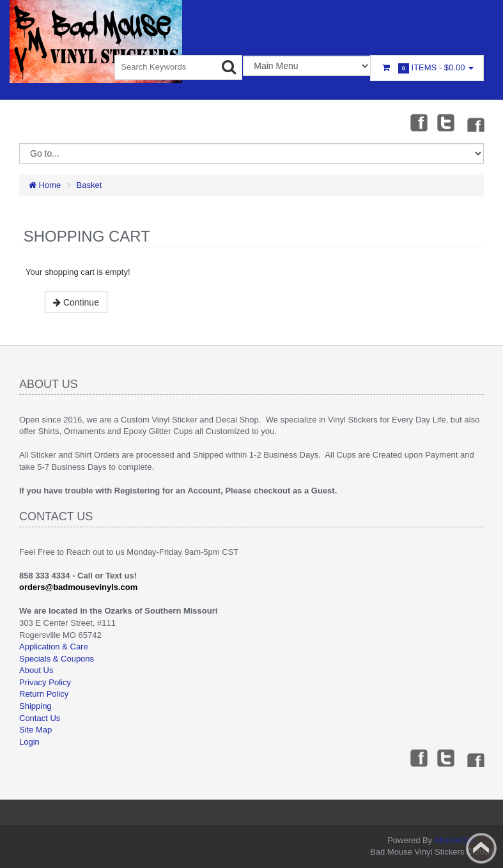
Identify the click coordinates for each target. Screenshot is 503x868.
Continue (76, 302)
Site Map (35, 730)
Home (45, 185)
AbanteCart (455, 840)
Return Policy (44, 694)
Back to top (481, 848)
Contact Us (40, 718)
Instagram (475, 122)
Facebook (418, 122)
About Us (36, 670)
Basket (89, 185)
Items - (427, 68)
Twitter (446, 122)
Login (29, 742)
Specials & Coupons (57, 659)
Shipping (35, 706)
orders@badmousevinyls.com (78, 587)
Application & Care (54, 647)
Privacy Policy (45, 682)
